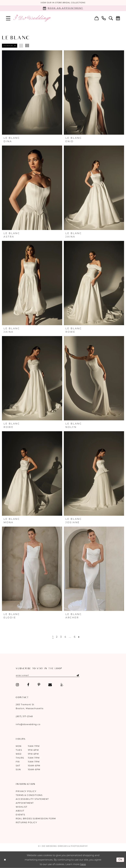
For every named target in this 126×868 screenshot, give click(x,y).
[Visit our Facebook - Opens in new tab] (28, 685)
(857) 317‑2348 (24, 716)
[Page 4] (65, 637)
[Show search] (111, 18)
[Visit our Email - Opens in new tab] (50, 685)
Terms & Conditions (29, 795)
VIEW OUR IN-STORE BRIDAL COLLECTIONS (63, 3)
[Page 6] (75, 637)
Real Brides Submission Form (36, 818)
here (83, 864)
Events (20, 814)
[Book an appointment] (63, 8)
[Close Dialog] (5, 860)
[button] (8, 18)
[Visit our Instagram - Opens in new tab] (17, 685)
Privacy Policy (26, 791)
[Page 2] (57, 637)
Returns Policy (26, 822)
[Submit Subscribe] (75, 675)
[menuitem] (8, 18)
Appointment (25, 803)
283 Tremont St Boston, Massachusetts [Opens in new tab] (30, 706)
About (20, 811)
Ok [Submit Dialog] (120, 859)
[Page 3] (61, 637)
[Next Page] (79, 637)
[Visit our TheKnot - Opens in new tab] (62, 685)
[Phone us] (104, 18)
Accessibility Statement (32, 799)
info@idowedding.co (28, 724)
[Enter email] (48, 675)
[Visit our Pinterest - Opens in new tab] (39, 685)
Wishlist (22, 807)
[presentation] (32, 93)
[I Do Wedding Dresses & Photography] (32, 18)
